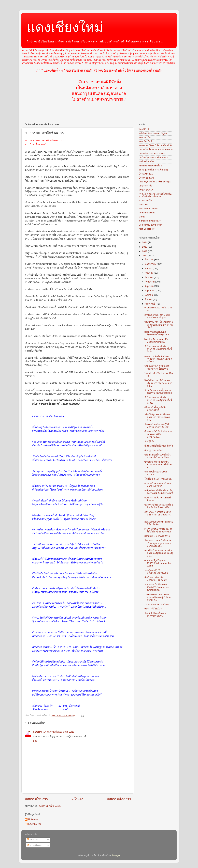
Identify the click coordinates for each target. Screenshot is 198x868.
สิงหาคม (149, 277)
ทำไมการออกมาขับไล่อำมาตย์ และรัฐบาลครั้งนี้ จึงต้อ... (158, 349)
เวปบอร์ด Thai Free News (152, 154)
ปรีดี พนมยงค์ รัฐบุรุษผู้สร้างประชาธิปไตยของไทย (158, 456)
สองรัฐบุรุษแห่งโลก (154, 450)
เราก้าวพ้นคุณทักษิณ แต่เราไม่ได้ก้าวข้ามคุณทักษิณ (158, 530)
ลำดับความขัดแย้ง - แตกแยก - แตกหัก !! (155, 579)
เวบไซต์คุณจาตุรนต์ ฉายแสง (153, 158)
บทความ (33, 840)
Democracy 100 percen (150, 225)
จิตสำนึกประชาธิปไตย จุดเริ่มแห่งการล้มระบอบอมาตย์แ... (158, 383)
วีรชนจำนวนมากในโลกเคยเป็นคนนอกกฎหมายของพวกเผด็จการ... (158, 543)
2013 (145, 247)
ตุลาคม (149, 268)
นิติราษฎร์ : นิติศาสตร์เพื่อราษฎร (155, 182)
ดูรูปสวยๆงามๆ (146, 190)
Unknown (33, 819)
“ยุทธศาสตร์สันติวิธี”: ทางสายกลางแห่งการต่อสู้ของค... (158, 464)
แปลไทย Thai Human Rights (153, 133)
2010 (145, 256)
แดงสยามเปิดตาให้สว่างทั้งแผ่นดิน (156, 145)
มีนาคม (149, 299)
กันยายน (149, 273)
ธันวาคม (150, 259)
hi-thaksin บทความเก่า (150, 221)
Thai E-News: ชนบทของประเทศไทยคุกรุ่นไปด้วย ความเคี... (158, 597)
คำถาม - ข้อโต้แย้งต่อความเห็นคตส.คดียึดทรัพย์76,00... (158, 434)
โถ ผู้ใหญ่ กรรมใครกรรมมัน (158, 479)
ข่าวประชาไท (145, 201)
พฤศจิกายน (151, 264)
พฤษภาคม (150, 290)
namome (38, 732)
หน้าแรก (77, 799)
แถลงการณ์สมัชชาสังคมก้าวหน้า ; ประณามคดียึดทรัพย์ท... (158, 359)
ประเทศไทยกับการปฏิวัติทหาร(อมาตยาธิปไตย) (157, 426)
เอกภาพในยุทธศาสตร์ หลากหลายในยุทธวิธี (158, 485)
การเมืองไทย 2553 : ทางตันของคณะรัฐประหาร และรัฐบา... (159, 553)
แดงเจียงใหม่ (145, 141)
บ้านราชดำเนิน (146, 178)
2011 (145, 251)
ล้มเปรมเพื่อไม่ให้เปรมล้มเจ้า (159, 446)
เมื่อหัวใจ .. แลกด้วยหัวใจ (157, 536)
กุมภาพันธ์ (150, 304)
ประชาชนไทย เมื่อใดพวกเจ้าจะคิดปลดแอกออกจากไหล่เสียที (159, 325)
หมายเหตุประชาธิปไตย (150, 166)
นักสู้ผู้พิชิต (149, 441)
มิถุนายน (150, 286)
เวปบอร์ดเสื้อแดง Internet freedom (156, 149)
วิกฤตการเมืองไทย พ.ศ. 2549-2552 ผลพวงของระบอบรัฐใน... (157, 587)
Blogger (116, 855)
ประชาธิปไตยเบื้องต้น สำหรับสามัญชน (155, 615)
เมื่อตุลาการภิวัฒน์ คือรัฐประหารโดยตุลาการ (157, 333)
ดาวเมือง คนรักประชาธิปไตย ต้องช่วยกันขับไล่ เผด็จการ (155, 195)
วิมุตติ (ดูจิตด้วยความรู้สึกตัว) (153, 170)
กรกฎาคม (150, 282)
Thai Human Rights (148, 209)
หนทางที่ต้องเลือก (153, 609)
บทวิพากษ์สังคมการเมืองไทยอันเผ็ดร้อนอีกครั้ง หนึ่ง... (159, 506)
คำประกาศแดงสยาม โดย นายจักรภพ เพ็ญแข (157, 316)
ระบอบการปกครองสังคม (157, 604)
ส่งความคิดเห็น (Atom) (50, 806)
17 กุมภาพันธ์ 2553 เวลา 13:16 (59, 732)
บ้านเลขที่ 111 (146, 174)
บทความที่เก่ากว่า (119, 799)
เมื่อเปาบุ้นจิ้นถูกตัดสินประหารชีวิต (155, 409)
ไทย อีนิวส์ (144, 129)
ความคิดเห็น (34, 845)
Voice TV (143, 205)
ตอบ (35, 741)
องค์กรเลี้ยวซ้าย (146, 162)
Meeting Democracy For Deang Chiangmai (157, 341)
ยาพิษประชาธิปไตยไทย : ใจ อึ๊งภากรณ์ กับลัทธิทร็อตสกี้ (159, 492)
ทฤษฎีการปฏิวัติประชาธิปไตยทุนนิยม (156, 572)
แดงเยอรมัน (145, 137)
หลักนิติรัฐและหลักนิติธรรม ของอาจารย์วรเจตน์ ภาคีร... (157, 417)
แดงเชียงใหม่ (65, 27)
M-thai (142, 217)
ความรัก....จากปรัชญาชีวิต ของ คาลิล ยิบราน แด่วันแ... (158, 515)
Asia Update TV (147, 229)
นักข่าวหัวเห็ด (146, 186)
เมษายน (149, 295)
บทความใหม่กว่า (36, 799)
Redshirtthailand (147, 213)
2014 (145, 242)
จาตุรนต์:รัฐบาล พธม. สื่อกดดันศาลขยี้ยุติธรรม (157, 367)
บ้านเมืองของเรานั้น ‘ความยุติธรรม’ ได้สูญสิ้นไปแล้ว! (158, 392)
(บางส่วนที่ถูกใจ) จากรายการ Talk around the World (158, 563)
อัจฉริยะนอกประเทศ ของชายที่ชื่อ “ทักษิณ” (159, 523)
